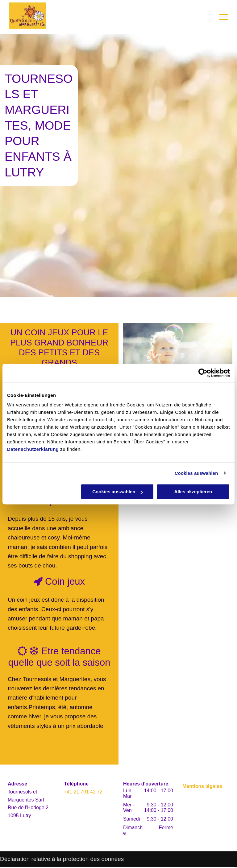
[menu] (223, 17)
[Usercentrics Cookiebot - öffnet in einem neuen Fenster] (203, 373)
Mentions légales (202, 786)
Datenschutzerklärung (33, 449)
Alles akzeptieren (193, 492)
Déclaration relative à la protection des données (62, 859)
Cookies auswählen (196, 473)
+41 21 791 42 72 (83, 792)
